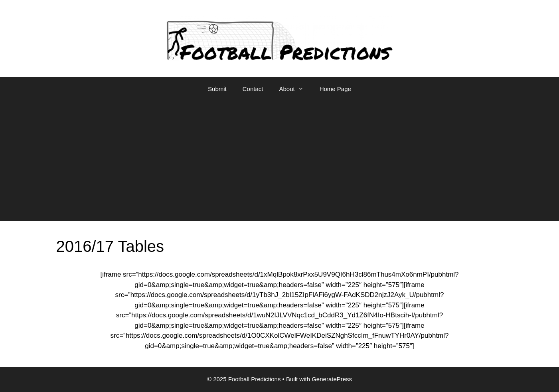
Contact (253, 89)
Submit (217, 89)
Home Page (335, 89)
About (295, 89)
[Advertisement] (280, 161)
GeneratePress (332, 379)
